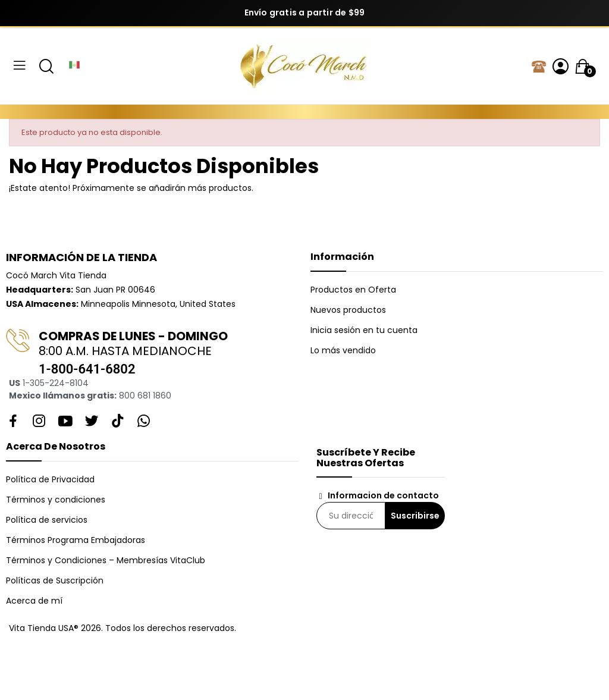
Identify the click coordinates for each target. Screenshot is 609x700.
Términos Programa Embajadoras (76, 540)
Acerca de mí (34, 601)
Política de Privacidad (50, 479)
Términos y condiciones (56, 500)
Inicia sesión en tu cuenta (364, 330)
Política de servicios (47, 520)
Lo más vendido (343, 350)
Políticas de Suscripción (55, 580)
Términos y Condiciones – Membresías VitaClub (106, 560)
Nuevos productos (348, 310)
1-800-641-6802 (87, 369)
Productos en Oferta (353, 290)
